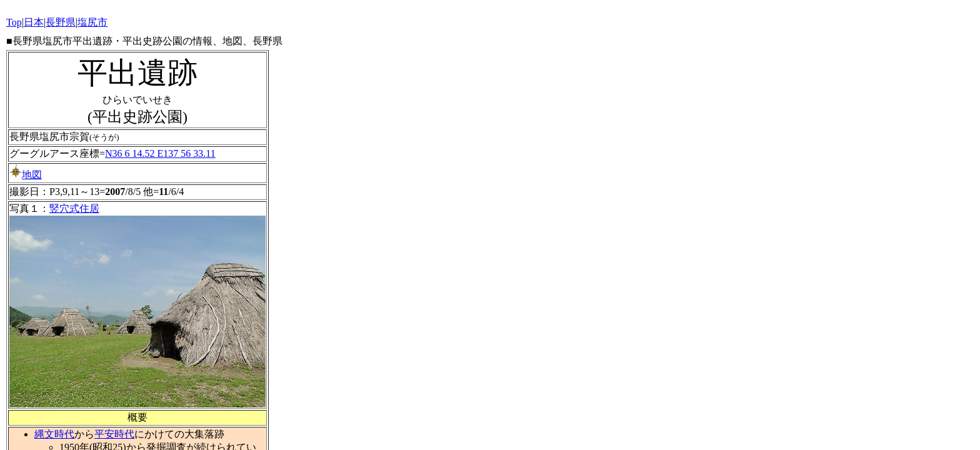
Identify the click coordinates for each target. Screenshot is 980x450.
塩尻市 (92, 22)
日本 (34, 22)
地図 (26, 175)
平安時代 (114, 434)
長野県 (61, 22)
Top (14, 22)
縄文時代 (54, 434)
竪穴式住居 (74, 208)
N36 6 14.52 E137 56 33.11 (160, 153)
